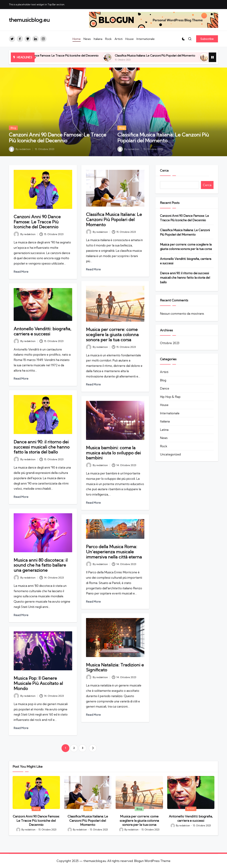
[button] (207, 39)
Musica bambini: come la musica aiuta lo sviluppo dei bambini (113, 453)
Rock (164, 446)
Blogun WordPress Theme (152, 861)
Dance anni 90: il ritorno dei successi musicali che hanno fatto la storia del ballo (42, 447)
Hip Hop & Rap (170, 397)
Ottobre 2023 (170, 343)
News (164, 438)
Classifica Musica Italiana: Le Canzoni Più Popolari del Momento (173, 55)
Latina (164, 430)
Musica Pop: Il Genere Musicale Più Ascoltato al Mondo (38, 683)
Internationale (170, 413)
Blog (13, 128)
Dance (165, 388)
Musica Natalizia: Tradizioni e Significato (115, 667)
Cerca (164, 170)
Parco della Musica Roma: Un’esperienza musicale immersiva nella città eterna (114, 552)
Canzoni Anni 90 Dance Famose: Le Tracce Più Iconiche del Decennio (72, 55)
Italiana (165, 421)
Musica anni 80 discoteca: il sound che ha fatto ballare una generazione (41, 565)
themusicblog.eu (29, 20)
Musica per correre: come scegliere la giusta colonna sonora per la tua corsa (112, 335)
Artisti (164, 372)
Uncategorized (170, 454)
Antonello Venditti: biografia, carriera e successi (42, 331)
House (164, 405)
